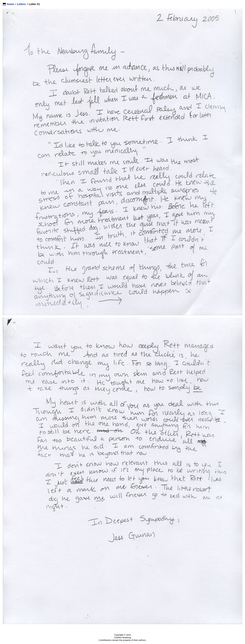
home (10, 4)
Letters (21, 4)
